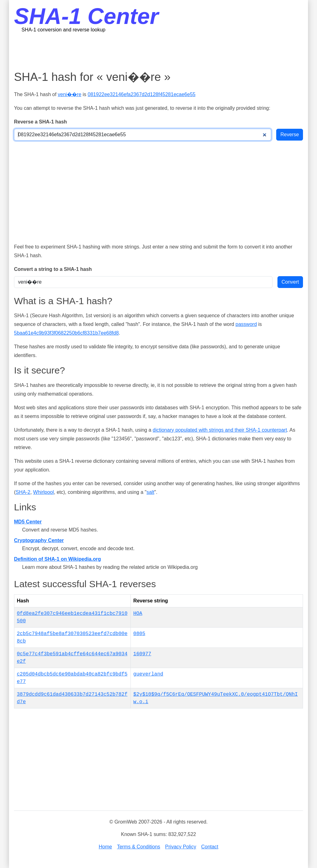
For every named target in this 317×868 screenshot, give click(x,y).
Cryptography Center (39, 540)
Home (105, 847)
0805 (139, 634)
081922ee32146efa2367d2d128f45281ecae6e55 (142, 94)
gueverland (148, 674)
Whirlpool (43, 492)
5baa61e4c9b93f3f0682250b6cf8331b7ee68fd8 (66, 333)
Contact (210, 847)
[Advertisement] (158, 51)
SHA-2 (23, 492)
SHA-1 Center (86, 16)
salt (150, 492)
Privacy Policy (181, 847)
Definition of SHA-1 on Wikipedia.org (57, 559)
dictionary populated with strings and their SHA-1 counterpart (220, 430)
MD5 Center (28, 522)
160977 (142, 654)
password (246, 324)
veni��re (70, 94)
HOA (138, 614)
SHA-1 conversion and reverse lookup (63, 30)
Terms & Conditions (139, 847)
